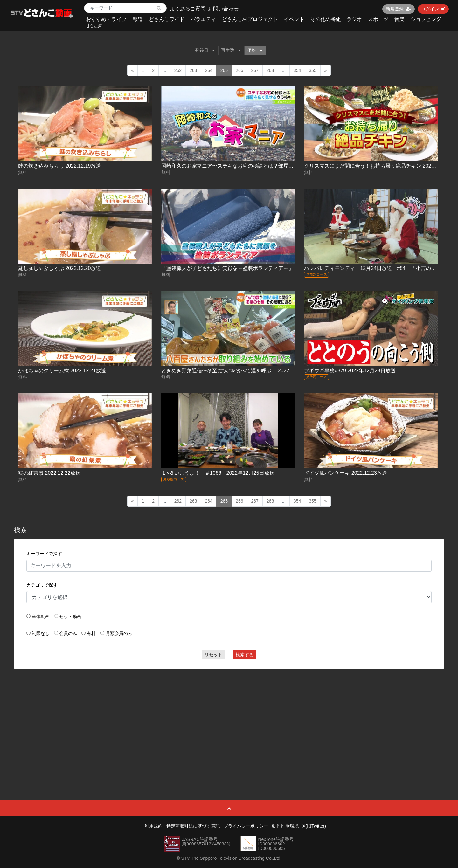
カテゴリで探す (42, 585)
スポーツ (378, 19)
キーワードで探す (44, 554)
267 (255, 70)
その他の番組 (326, 19)
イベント (294, 19)
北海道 (94, 26)
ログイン (433, 9)
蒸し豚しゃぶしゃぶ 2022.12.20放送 (60, 268)
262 (178, 70)
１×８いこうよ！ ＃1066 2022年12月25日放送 (218, 473)
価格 (255, 50)
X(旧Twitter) (314, 826)
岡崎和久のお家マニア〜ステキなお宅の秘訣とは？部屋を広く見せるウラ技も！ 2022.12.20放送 (271, 166)
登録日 (205, 50)
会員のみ (68, 633)
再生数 (231, 50)
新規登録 (399, 9)
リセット (213, 655)
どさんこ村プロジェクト (250, 19)
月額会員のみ (119, 633)
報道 (138, 19)
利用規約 (154, 826)
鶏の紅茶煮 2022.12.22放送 (49, 473)
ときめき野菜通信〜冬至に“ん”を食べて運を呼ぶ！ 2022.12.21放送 (237, 371)
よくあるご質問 (188, 9)
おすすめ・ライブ (106, 19)
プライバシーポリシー (246, 826)
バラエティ (203, 19)
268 (270, 70)
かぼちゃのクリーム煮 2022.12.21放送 (62, 371)
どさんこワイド (167, 19)
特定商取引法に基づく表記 (193, 826)
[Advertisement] (229, 720)
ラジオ (354, 19)
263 (193, 70)
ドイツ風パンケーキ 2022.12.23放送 (346, 473)
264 (208, 70)
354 (297, 70)
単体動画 (41, 617)
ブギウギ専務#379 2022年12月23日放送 (350, 371)
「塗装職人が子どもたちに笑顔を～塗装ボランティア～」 (227, 268)
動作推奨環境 (285, 826)
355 (312, 70)
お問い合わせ (223, 9)
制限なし (41, 633)
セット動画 (70, 617)
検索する (245, 655)
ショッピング (426, 19)
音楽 (399, 19)
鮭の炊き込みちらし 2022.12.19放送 (60, 166)
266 (239, 70)
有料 (91, 633)
